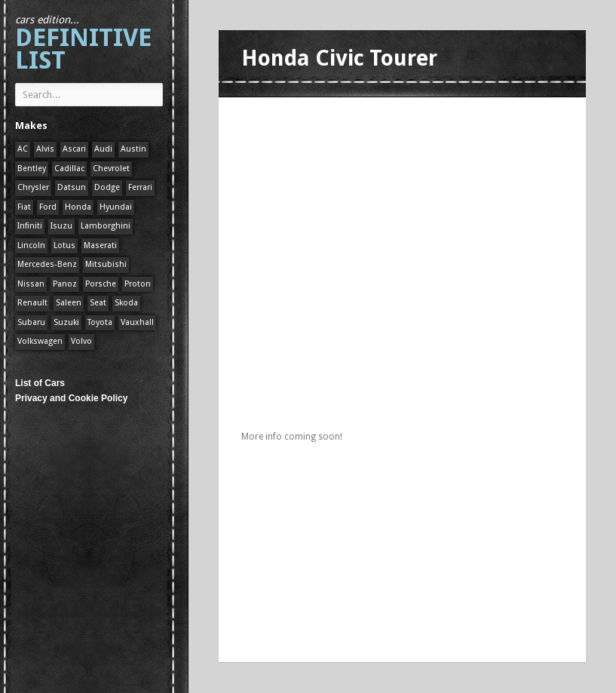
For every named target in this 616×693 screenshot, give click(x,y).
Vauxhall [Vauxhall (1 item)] (137, 322)
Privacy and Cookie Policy (71, 398)
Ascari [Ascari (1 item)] (74, 149)
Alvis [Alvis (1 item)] (45, 149)
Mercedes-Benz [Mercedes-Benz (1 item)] (47, 264)
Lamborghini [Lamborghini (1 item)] (106, 226)
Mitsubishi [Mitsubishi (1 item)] (106, 264)
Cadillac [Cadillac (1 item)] (69, 169)
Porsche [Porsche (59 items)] (101, 284)
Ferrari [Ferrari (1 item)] (140, 187)
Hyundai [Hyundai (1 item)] (116, 207)
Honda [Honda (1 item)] (78, 207)
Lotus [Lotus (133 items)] (64, 245)
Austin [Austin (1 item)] (133, 149)
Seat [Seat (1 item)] (98, 303)
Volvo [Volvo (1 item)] (81, 341)
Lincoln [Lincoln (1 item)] (31, 245)
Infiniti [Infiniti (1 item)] (30, 226)
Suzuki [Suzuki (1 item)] (66, 322)
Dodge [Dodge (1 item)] (107, 187)
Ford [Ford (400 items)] (48, 207)
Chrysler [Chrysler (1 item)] (33, 187)
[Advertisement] (418, 215)
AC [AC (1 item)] (23, 149)
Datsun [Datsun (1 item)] (72, 187)
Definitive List (83, 44)
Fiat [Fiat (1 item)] (24, 207)
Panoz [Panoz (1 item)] (65, 284)
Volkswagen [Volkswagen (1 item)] (40, 341)
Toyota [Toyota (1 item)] (100, 322)
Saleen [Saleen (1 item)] (69, 303)
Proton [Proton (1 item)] (138, 284)
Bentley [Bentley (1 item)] (32, 169)
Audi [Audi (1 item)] (103, 149)
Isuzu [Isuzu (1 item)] (61, 226)
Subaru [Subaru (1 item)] (31, 322)
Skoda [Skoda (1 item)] (126, 303)
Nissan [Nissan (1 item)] (31, 284)
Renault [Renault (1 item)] (32, 303)
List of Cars (40, 383)
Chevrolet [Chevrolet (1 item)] (111, 169)
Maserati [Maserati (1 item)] (100, 245)
